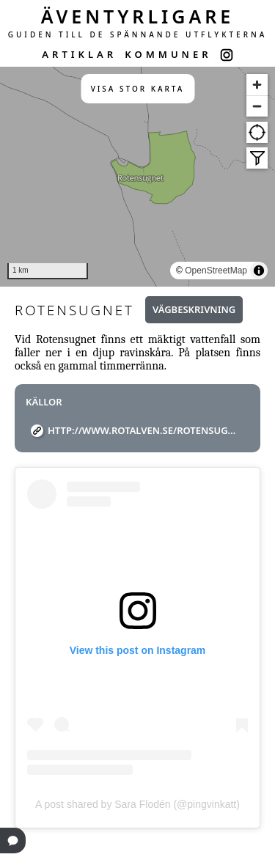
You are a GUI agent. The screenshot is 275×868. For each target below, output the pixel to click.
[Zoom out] (257, 106)
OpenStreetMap (216, 271)
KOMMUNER (168, 54)
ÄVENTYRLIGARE (138, 16)
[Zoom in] (257, 85)
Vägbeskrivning (194, 309)
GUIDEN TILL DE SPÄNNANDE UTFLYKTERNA (138, 34)
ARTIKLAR (79, 54)
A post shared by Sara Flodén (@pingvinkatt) (137, 804)
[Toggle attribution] (259, 271)
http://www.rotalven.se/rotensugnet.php (143, 430)
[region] (137, 177)
